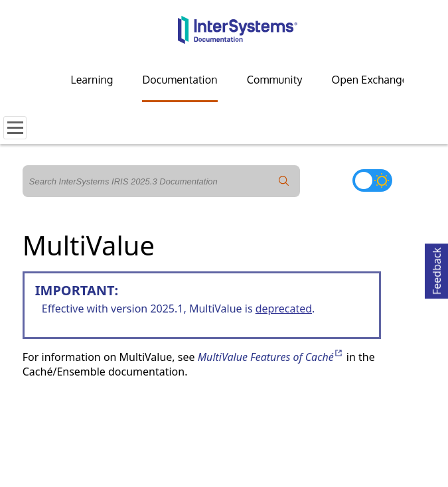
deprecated (284, 309)
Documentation (180, 80)
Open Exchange (370, 80)
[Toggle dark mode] (372, 180)
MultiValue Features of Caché (271, 357)
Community (275, 80)
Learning (92, 80)
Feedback (437, 269)
